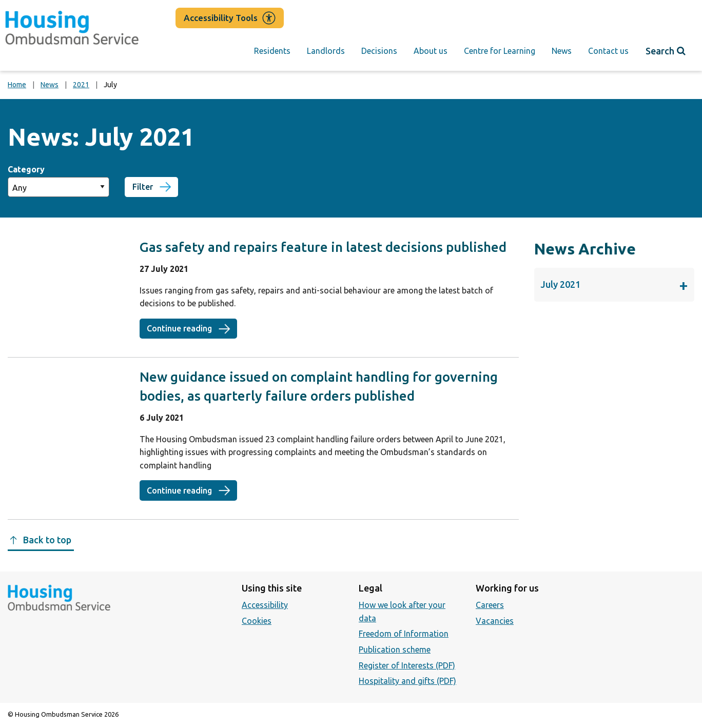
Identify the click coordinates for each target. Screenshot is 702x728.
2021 (81, 85)
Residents (272, 51)
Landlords (326, 51)
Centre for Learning (500, 51)
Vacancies (495, 621)
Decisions (379, 51)
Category (26, 169)
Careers (490, 605)
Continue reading (192, 328)
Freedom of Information (404, 634)
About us (431, 51)
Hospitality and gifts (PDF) (407, 681)
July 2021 (614, 285)
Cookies (257, 621)
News (562, 51)
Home (17, 85)
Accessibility (265, 605)
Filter (143, 187)
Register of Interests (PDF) (407, 665)
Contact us (608, 51)
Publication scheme (395, 650)
